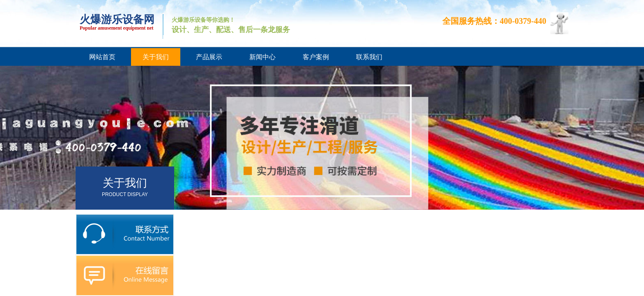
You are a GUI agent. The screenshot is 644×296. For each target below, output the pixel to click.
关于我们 (156, 57)
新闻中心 (262, 57)
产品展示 (209, 57)
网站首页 (102, 57)
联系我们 (369, 57)
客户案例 (316, 57)
